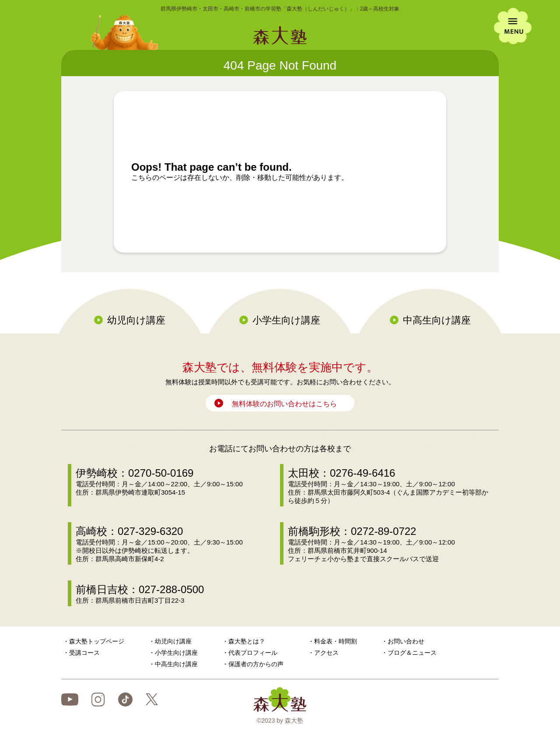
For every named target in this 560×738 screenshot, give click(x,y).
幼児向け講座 (136, 320)
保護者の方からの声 (256, 664)
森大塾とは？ (247, 641)
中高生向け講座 (437, 320)
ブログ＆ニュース (412, 653)
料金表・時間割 (336, 641)
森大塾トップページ (97, 641)
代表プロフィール (253, 653)
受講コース (84, 653)
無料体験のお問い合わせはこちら (284, 404)
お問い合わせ (406, 641)
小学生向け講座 (286, 320)
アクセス (326, 653)
